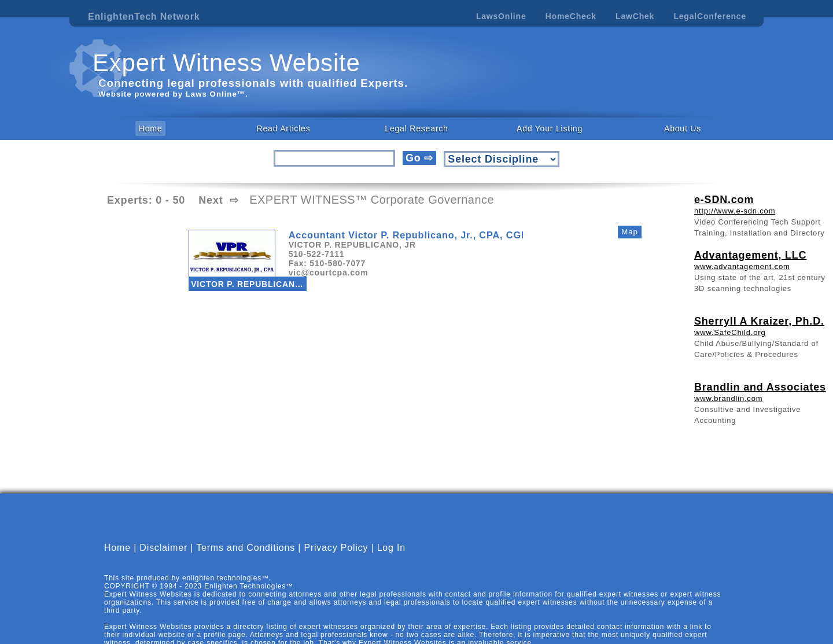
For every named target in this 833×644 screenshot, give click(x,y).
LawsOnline (501, 16)
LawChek (635, 16)
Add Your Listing (550, 128)
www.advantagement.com (742, 266)
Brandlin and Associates (760, 387)
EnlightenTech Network (144, 16)
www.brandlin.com (728, 398)
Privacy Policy (336, 548)
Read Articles (284, 128)
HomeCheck (571, 16)
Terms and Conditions (246, 548)
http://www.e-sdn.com (735, 211)
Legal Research (416, 128)
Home (151, 128)
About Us (683, 128)
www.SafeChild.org (730, 332)
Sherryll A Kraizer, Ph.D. (759, 321)
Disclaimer (163, 548)
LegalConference (710, 16)
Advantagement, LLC (750, 255)
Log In (391, 548)
